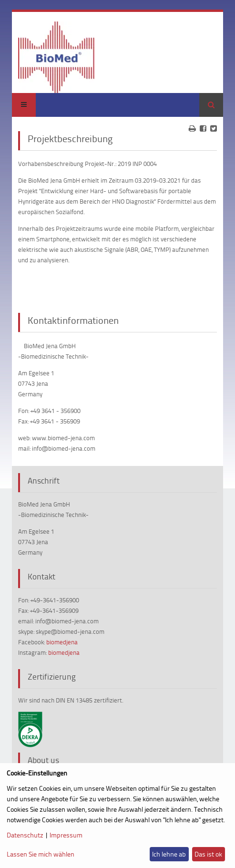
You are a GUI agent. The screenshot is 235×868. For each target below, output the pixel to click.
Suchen (211, 105)
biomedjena (62, 642)
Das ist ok (208, 854)
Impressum (66, 835)
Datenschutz (25, 835)
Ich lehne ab (169, 854)
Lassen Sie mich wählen (41, 854)
